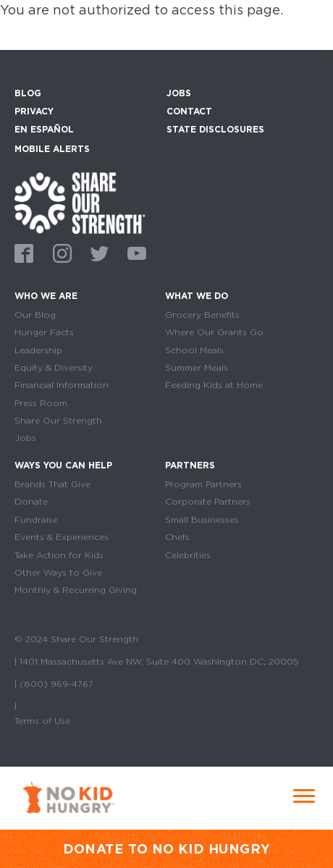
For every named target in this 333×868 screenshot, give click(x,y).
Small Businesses (202, 520)
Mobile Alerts (52, 147)
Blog (28, 93)
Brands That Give (52, 484)
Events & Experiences (62, 537)
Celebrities (188, 555)
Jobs (179, 93)
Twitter (97, 251)
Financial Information (62, 385)
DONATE (94, 849)
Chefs (177, 537)
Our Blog (35, 315)
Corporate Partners (208, 502)
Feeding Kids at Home (214, 385)
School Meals (194, 350)
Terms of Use (42, 721)
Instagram (59, 251)
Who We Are (46, 296)
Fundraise (36, 520)
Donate (31, 502)
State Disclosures (215, 129)
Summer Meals (197, 368)
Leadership (38, 350)
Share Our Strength (58, 421)
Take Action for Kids (59, 555)
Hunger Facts (44, 332)
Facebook (22, 251)
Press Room (41, 403)
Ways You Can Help (63, 465)
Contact (189, 111)
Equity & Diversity (54, 368)
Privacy (34, 111)
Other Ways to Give (58, 573)
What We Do (197, 296)
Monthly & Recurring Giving (76, 590)
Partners (190, 465)
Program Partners (203, 484)
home (80, 203)
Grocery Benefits (202, 315)
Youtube (135, 251)
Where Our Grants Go (214, 332)
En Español (44, 129)
